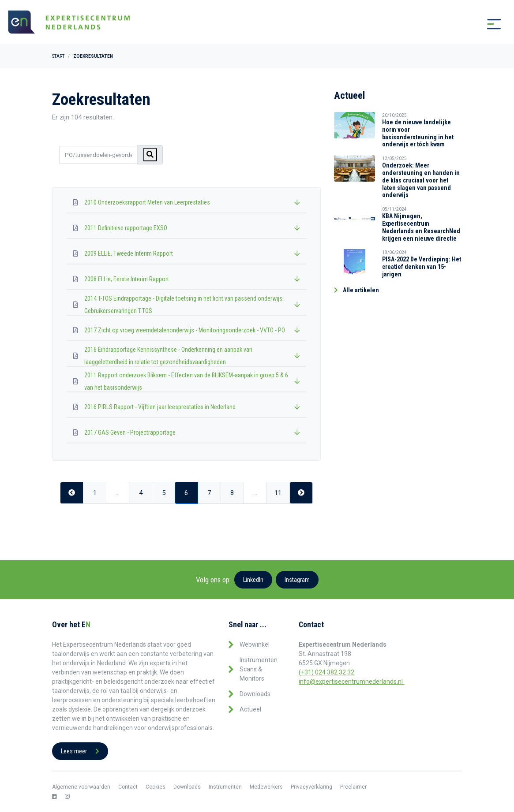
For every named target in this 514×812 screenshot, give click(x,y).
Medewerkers (266, 787)
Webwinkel (255, 644)
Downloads (255, 694)
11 (278, 493)
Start (58, 56)
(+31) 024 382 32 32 (326, 672)
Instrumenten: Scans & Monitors (259, 669)
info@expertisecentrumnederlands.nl (351, 682)
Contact (128, 787)
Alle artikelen (356, 290)
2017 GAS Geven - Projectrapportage (187, 432)
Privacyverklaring (311, 787)
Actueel (250, 709)
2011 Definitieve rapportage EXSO (187, 228)
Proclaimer (353, 787)
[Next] (301, 493)
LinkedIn (253, 580)
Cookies (156, 787)
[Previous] (72, 493)
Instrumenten (225, 787)
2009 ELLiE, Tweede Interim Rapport (187, 253)
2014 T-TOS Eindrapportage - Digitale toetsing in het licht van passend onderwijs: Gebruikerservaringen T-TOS (187, 305)
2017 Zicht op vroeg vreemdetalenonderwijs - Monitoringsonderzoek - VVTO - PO (187, 330)
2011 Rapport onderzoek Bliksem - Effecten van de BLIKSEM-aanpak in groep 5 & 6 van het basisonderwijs (187, 381)
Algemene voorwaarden (81, 787)
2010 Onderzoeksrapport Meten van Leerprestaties (187, 202)
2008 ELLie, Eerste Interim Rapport (187, 279)
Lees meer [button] (80, 751)
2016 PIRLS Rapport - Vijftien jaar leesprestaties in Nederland (187, 407)
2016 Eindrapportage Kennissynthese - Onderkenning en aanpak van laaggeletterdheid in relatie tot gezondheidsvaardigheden (187, 356)
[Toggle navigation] (494, 24)
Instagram (297, 580)
